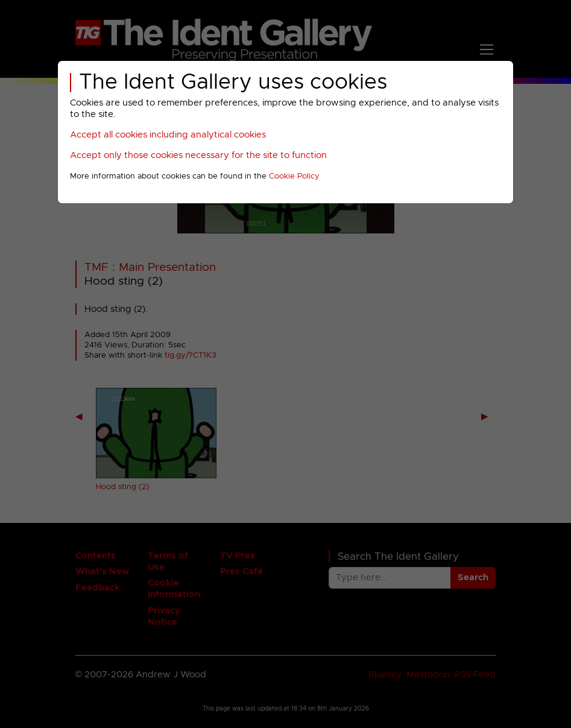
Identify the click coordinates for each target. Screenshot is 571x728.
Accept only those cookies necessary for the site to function (198, 155)
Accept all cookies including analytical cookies (168, 135)
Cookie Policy (294, 176)
